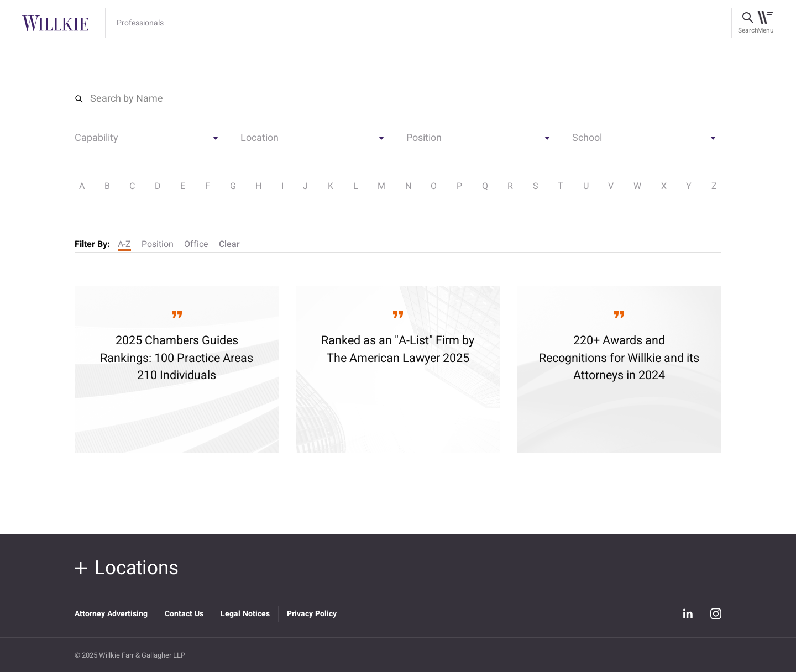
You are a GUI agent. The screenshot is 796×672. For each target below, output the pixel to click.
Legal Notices (245, 614)
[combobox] (149, 141)
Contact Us (184, 614)
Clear (229, 244)
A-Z (124, 244)
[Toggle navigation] (765, 23)
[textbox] (149, 140)
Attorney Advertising (111, 614)
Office (196, 244)
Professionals (140, 23)
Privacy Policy (312, 614)
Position (158, 244)
